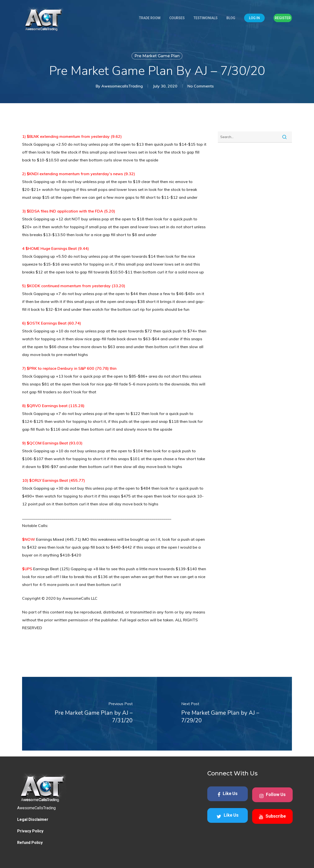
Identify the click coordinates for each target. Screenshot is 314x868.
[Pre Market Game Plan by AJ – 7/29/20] (224, 714)
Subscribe (272, 816)
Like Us (228, 794)
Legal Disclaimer (33, 819)
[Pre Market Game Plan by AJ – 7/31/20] (90, 714)
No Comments (201, 86)
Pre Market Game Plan (157, 56)
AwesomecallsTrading (122, 86)
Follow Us (272, 795)
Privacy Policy (30, 831)
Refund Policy (30, 843)
